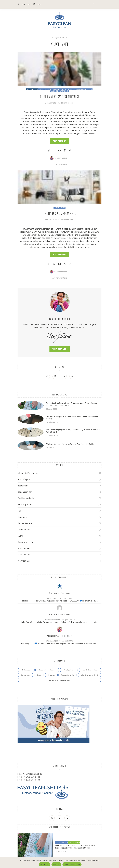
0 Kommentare (67, 219)
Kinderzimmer (60, 208)
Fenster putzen (25, 504)
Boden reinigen (25, 492)
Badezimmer (81, 89)
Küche (90, 89)
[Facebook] (19, 4)
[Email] (60, 151)
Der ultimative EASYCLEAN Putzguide (60, 97)
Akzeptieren (44, 864)
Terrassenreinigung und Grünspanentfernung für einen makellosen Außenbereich (73, 431)
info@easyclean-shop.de (30, 774)
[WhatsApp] (65, 151)
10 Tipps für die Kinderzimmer (60, 213)
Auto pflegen (32, 89)
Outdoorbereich (25, 542)
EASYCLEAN (63, 158)
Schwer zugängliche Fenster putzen (60, 593)
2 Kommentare (67, 103)
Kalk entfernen (25, 523)
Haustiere (43, 89)
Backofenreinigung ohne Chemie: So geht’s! (60, 636)
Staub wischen (24, 555)
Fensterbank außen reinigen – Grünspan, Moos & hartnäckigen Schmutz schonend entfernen (72, 404)
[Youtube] (39, 4)
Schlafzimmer (53, 89)
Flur (62, 89)
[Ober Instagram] (34, 4)
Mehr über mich (60, 349)
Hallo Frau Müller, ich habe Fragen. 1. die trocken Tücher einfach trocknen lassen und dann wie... (60, 622)
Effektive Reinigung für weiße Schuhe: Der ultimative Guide (70, 444)
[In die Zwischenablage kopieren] (70, 151)
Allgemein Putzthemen (60, 91)
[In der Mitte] (99, 4)
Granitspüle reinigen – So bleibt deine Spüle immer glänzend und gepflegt (72, 417)
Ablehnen (56, 864)
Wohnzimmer (70, 89)
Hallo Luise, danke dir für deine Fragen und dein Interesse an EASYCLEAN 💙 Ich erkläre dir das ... (60, 601)
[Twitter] (54, 151)
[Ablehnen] (116, 863)
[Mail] (24, 4)
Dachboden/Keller (26, 498)
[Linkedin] (29, 4)
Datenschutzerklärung (72, 864)
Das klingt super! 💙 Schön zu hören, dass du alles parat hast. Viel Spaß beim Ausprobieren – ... (60, 643)
